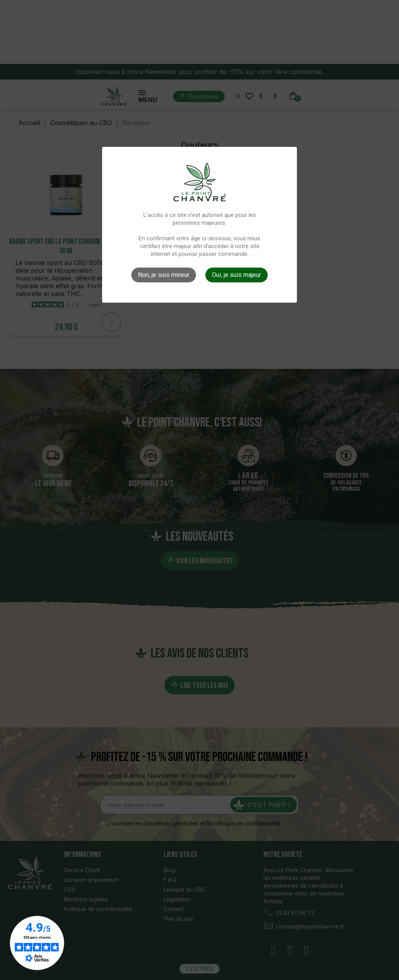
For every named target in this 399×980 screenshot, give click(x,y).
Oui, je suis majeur (237, 275)
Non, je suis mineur (164, 275)
